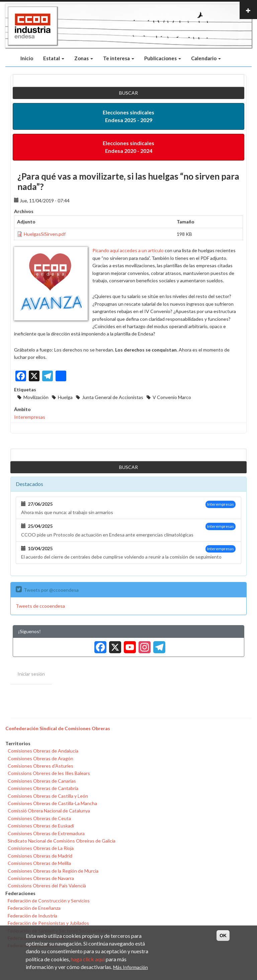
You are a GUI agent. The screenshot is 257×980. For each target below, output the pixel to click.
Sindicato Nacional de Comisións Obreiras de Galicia (62, 841)
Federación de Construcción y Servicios (49, 901)
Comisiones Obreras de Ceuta (39, 818)
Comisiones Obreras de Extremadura (46, 833)
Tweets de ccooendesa (40, 606)
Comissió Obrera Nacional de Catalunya (49, 811)
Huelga (65, 397)
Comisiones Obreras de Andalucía (43, 751)
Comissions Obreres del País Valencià (47, 886)
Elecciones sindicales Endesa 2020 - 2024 (128, 147)
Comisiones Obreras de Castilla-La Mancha (52, 803)
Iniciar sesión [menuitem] (31, 674)
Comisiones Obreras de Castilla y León (48, 796)
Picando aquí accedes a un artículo (128, 250)
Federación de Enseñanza (34, 908)
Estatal (54, 58)
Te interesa (119, 58)
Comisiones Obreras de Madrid (40, 856)
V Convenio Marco (172, 397)
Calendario (206, 58)
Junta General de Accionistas (113, 397)
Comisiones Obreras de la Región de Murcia (53, 871)
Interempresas (30, 417)
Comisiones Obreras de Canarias (42, 781)
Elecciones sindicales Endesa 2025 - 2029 (128, 116)
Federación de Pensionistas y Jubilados (48, 923)
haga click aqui (88, 959)
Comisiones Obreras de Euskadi (41, 826)
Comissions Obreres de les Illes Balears (49, 773)
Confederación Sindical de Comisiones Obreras (58, 728)
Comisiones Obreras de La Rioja (41, 848)
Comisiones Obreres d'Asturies (40, 766)
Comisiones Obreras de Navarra (41, 878)
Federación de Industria (32, 916)
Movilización (36, 397)
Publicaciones (163, 58)
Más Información (131, 967)
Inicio (27, 58)
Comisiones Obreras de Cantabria (43, 788)
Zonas (84, 58)
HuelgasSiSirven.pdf (45, 234)
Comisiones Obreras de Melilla (39, 863)
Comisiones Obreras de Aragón (40, 758)
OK (223, 936)
